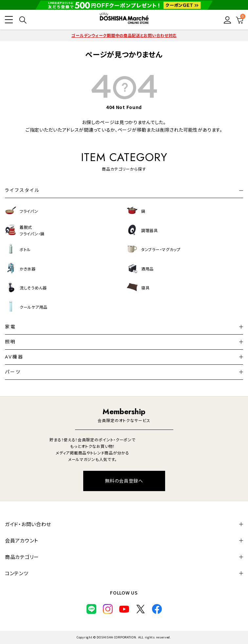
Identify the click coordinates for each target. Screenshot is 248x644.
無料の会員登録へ (124, 481)
